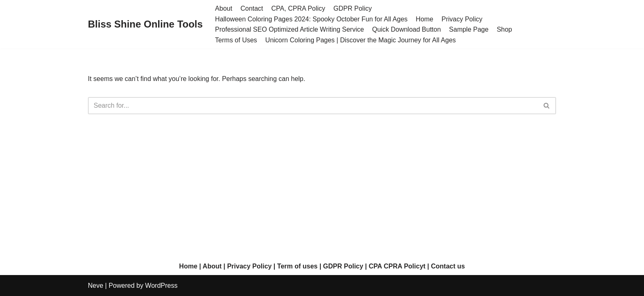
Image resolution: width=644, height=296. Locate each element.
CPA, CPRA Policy (298, 8)
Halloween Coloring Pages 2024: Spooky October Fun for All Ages (312, 19)
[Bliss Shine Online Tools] (145, 24)
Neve (95, 286)
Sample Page (469, 29)
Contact (252, 8)
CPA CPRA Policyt (397, 266)
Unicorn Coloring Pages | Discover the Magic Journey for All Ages (361, 40)
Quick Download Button (406, 29)
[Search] (313, 106)
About (224, 8)
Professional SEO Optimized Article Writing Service (290, 29)
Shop (504, 29)
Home (424, 19)
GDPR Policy (353, 8)
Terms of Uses (236, 40)
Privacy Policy (462, 19)
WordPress (161, 286)
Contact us (448, 266)
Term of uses (297, 266)
